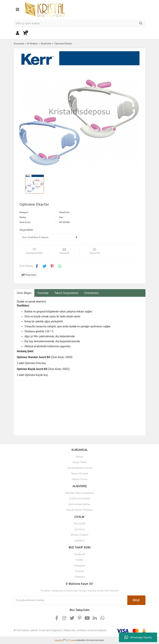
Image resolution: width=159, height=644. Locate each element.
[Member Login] (18, 33)
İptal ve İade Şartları (79, 504)
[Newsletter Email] (71, 600)
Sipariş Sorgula (80, 474)
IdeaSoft (60, 640)
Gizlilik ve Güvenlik (80, 499)
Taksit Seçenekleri (66, 293)
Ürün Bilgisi (24, 293)
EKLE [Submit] (136, 600)
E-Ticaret (71, 640)
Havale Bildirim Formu (80, 468)
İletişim (79, 457)
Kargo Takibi (80, 462)
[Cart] (25, 33)
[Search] (80, 23)
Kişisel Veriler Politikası (80, 510)
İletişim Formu (80, 479)
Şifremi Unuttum (79, 535)
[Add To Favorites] (34, 253)
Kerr (61, 217)
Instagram (79, 566)
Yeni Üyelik (80, 524)
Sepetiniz (79, 541)
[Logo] (45, 9)
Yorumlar (43, 293)
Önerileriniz (91, 293)
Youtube (79, 571)
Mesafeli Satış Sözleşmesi (79, 493)
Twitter (80, 560)
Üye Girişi (80, 529)
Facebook (79, 554)
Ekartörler (64, 212)
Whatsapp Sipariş (138, 637)
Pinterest (80, 577)
